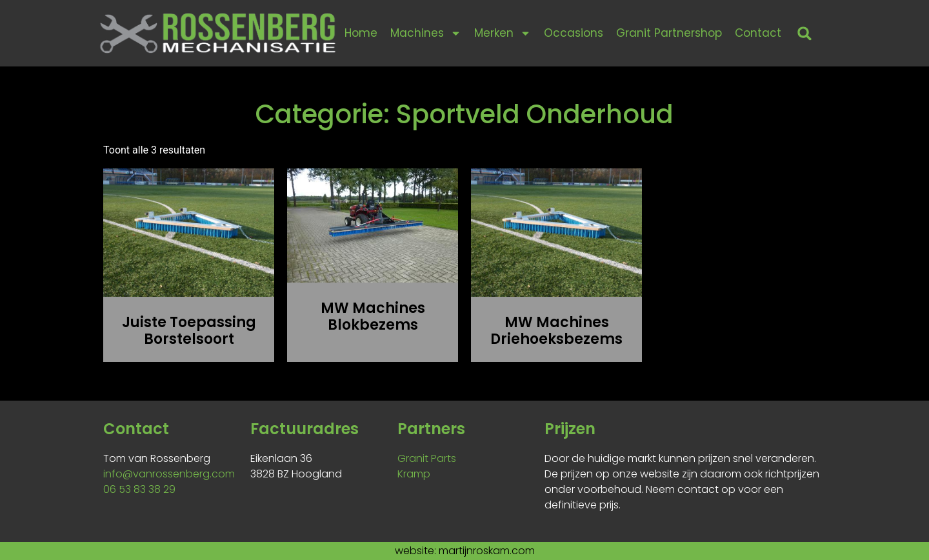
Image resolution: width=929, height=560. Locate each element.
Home (361, 33)
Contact (758, 33)
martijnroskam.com (487, 551)
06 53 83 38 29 (139, 489)
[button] (805, 33)
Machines (426, 33)
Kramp (414, 474)
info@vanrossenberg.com (169, 474)
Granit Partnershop (669, 33)
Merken (503, 33)
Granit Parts (427, 458)
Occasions (574, 33)
